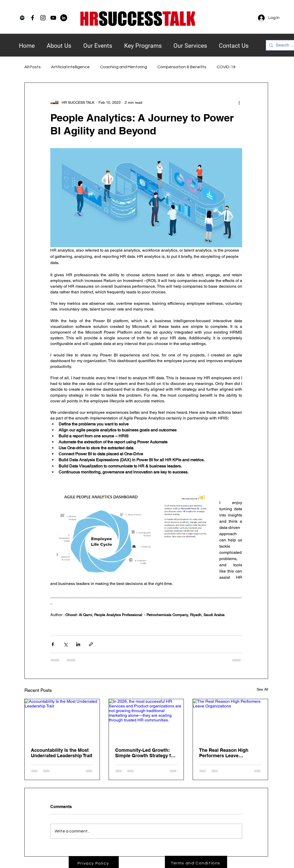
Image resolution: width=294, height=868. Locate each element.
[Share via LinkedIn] (78, 644)
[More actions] (239, 102)
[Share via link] (91, 644)
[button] (143, 42)
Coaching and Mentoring (124, 67)
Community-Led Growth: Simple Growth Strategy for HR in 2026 (145, 753)
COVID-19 (226, 67)
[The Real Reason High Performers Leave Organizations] (230, 720)
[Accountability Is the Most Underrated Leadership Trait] (62, 720)
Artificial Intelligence (70, 67)
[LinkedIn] (64, 18)
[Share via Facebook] (53, 644)
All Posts (33, 67)
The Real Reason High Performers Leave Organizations (224, 753)
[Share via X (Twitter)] (65, 644)
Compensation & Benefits (182, 67)
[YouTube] (53, 18)
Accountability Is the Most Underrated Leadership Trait (62, 753)
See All (262, 689)
